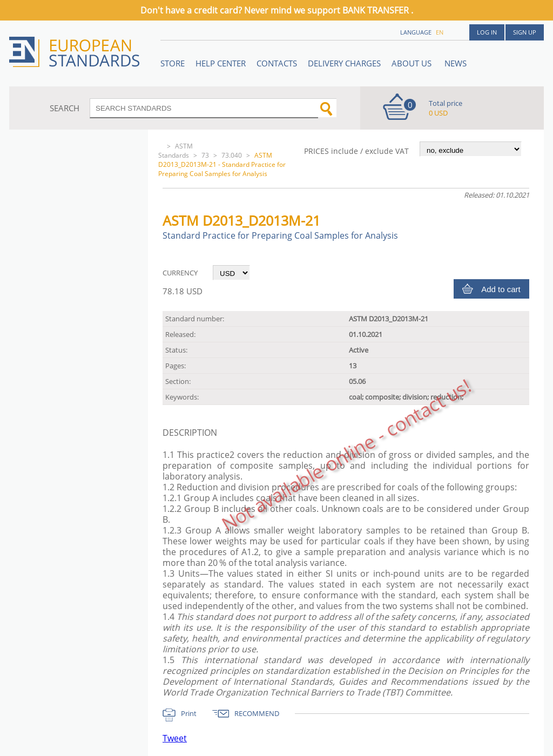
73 (205, 155)
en (440, 32)
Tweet (175, 738)
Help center (221, 63)
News (456, 63)
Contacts (277, 63)
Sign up (525, 32)
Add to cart (501, 289)
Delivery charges (344, 63)
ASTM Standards (176, 151)
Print (189, 713)
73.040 (232, 155)
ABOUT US (413, 63)
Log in (487, 32)
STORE (173, 63)
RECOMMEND (257, 713)
